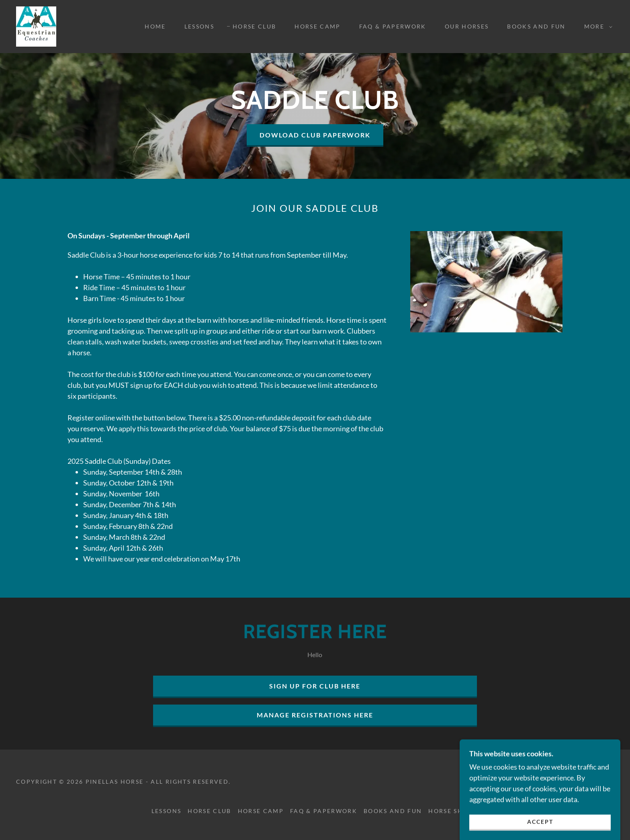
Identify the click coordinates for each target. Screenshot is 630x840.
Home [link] (155, 26)
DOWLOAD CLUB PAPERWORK (315, 135)
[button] (596, 27)
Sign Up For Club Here (315, 686)
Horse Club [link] (254, 26)
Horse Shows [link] (453, 811)
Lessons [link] (199, 26)
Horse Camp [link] (317, 26)
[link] (36, 26)
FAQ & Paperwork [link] (393, 26)
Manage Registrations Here (315, 715)
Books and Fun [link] (536, 26)
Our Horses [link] (467, 26)
